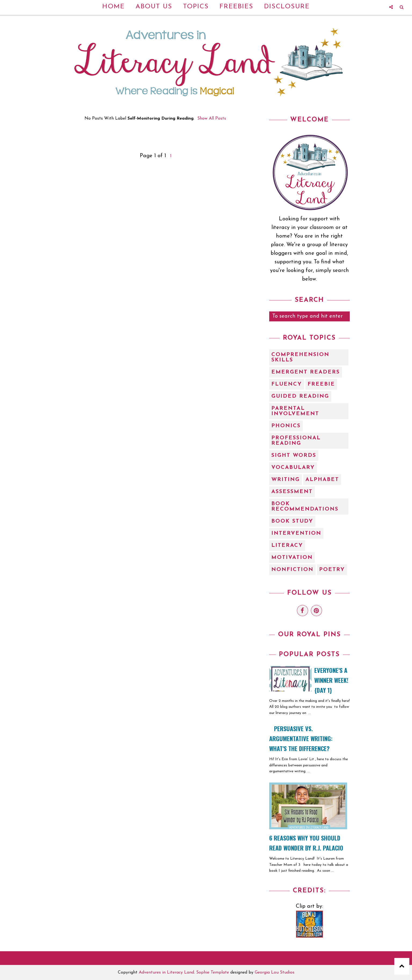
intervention (296, 533)
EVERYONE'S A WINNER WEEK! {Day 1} (331, 680)
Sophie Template (213, 972)
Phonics (286, 426)
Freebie (321, 384)
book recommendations (305, 507)
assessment (292, 492)
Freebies (236, 7)
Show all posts (212, 119)
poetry (332, 570)
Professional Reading (296, 441)
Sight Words (294, 455)
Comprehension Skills (300, 357)
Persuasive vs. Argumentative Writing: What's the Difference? (301, 738)
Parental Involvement (295, 411)
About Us (154, 7)
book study (292, 521)
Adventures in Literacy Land (166, 972)
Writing (286, 480)
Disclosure (287, 7)
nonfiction (292, 570)
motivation (292, 558)
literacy (287, 545)
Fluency (287, 384)
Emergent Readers (306, 372)
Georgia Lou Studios (275, 972)
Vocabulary (293, 468)
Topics (196, 7)
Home (114, 7)
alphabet (322, 480)
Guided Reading (300, 396)
